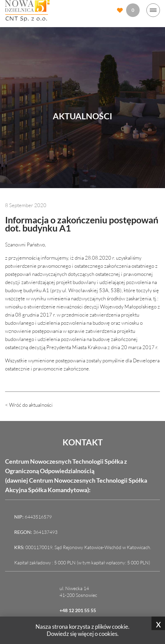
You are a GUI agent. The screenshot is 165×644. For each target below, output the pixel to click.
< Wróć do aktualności (29, 405)
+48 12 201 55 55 (78, 610)
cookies (108, 634)
